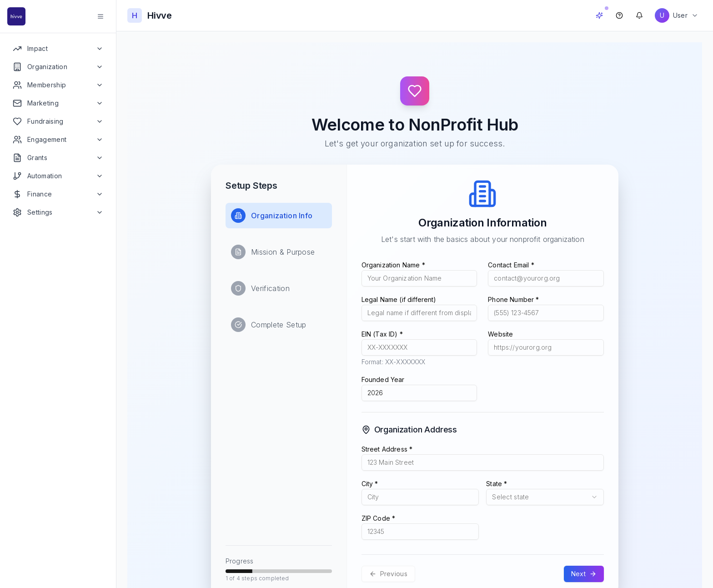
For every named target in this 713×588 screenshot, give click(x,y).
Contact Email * (511, 265)
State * (497, 484)
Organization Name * (393, 265)
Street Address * (387, 449)
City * (370, 484)
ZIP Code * (379, 518)
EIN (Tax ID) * (382, 334)
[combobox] (545, 497)
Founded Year (383, 379)
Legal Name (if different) (399, 299)
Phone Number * (513, 299)
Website (500, 334)
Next (584, 574)
